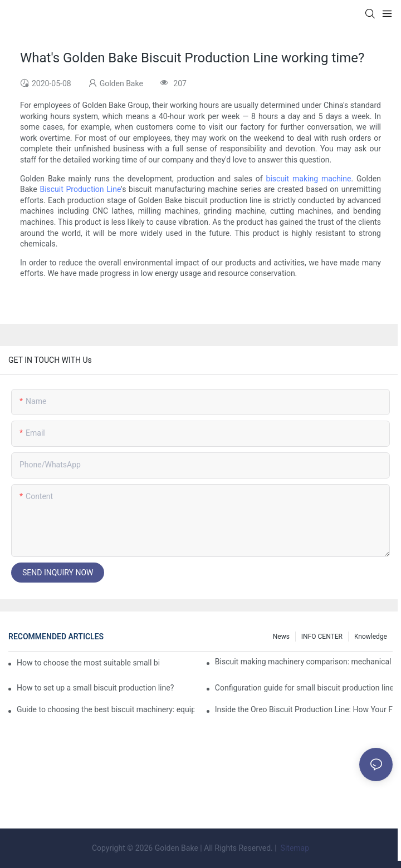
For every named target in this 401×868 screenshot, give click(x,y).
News (281, 637)
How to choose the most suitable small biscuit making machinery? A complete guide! (88, 663)
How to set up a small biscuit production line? (95, 688)
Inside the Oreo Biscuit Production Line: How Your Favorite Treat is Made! (304, 709)
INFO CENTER (322, 637)
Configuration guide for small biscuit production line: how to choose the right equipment (304, 688)
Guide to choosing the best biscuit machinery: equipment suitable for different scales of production (106, 709)
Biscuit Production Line (80, 189)
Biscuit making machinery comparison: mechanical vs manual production (304, 662)
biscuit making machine (309, 179)
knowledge (371, 637)
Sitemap (294, 848)
